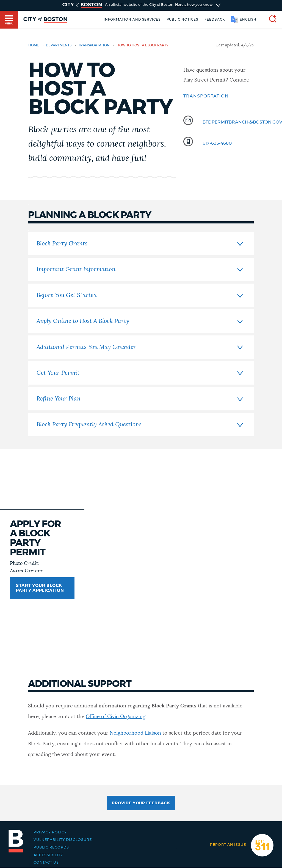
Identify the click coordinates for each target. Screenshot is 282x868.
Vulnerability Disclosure (63, 840)
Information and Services (132, 19)
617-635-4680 (217, 143)
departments (59, 45)
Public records (51, 847)
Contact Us (46, 863)
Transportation (206, 96)
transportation (94, 45)
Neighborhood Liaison (136, 733)
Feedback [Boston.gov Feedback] (215, 19)
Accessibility (48, 855)
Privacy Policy (50, 832)
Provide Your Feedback (141, 803)
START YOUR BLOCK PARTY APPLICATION (40, 588)
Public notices (182, 19)
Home (34, 45)
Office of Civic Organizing (116, 717)
